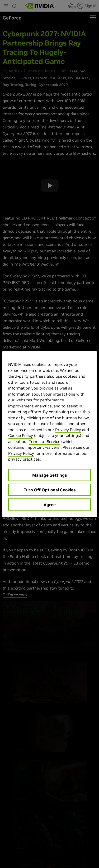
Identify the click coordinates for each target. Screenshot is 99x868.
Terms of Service (45, 441)
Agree (50, 504)
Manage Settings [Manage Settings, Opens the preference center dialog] (49, 475)
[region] (49, 434)
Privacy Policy (68, 429)
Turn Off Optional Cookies (50, 490)
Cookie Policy (21, 435)
